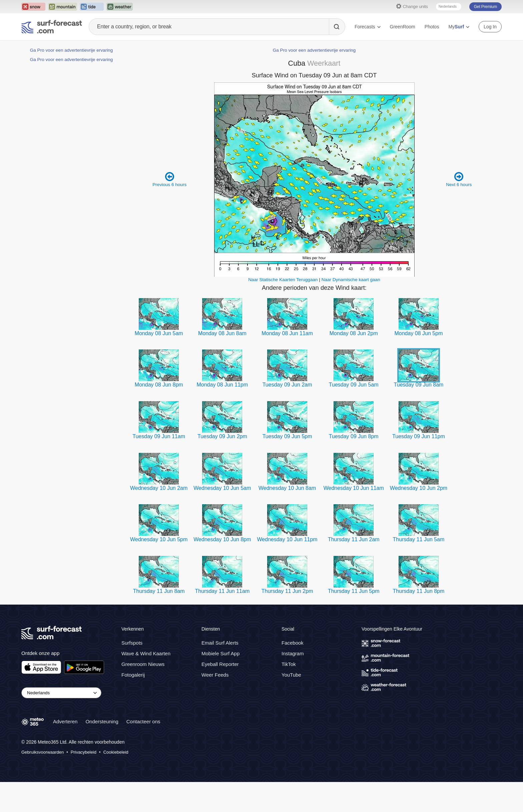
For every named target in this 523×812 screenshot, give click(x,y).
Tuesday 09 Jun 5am (354, 385)
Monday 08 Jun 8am (222, 333)
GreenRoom (403, 27)
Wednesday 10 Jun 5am (222, 488)
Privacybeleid (84, 752)
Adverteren (65, 721)
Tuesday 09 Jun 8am (419, 385)
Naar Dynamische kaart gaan (351, 280)
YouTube (291, 675)
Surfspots (132, 643)
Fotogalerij (133, 675)
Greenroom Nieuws (143, 664)
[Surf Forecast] (52, 27)
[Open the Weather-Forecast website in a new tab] (120, 7)
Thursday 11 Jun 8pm (419, 591)
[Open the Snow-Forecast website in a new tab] (33, 7)
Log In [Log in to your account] (490, 27)
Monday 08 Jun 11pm (222, 385)
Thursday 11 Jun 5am (419, 539)
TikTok (289, 664)
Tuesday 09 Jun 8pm (354, 436)
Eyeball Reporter (220, 664)
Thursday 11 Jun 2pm (287, 591)
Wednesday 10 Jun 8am (287, 488)
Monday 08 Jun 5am (159, 333)
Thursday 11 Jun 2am (354, 539)
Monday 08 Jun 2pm (354, 333)
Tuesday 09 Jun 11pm (419, 436)
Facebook (293, 643)
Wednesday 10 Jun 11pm (287, 539)
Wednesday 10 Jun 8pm (222, 539)
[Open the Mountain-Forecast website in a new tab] (63, 7)
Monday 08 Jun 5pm (418, 333)
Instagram (293, 653)
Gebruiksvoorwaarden (43, 752)
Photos (432, 27)
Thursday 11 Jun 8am (159, 591)
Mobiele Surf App (220, 653)
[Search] (337, 27)
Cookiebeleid (116, 752)
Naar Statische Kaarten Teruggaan (283, 280)
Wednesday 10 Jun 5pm (159, 539)
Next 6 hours (459, 179)
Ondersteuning (102, 721)
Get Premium (485, 7)
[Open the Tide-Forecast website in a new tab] (92, 7)
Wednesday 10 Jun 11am (354, 488)
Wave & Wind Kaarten (146, 653)
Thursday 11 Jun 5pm (354, 591)
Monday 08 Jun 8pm (159, 385)
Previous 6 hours (169, 179)
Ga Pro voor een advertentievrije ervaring (72, 50)
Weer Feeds (215, 675)
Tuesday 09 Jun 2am (287, 385)
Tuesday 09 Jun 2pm (222, 436)
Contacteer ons (143, 721)
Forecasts (367, 27)
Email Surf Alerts (220, 643)
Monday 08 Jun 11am (287, 333)
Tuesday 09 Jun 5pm (287, 436)
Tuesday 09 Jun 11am (159, 436)
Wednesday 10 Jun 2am (159, 488)
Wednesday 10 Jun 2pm (419, 488)
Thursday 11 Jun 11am (222, 591)
